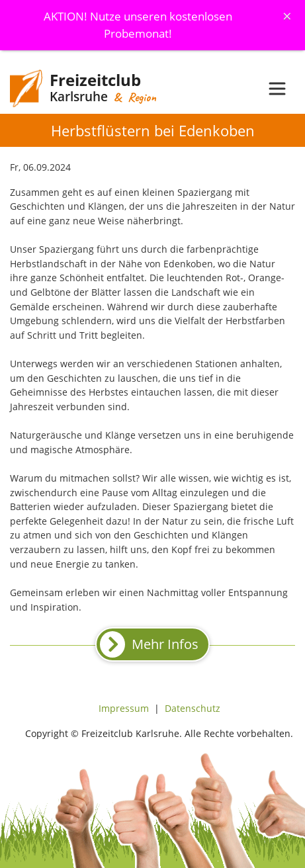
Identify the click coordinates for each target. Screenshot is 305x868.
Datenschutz (193, 708)
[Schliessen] (287, 16)
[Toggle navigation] (277, 89)
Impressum (124, 708)
